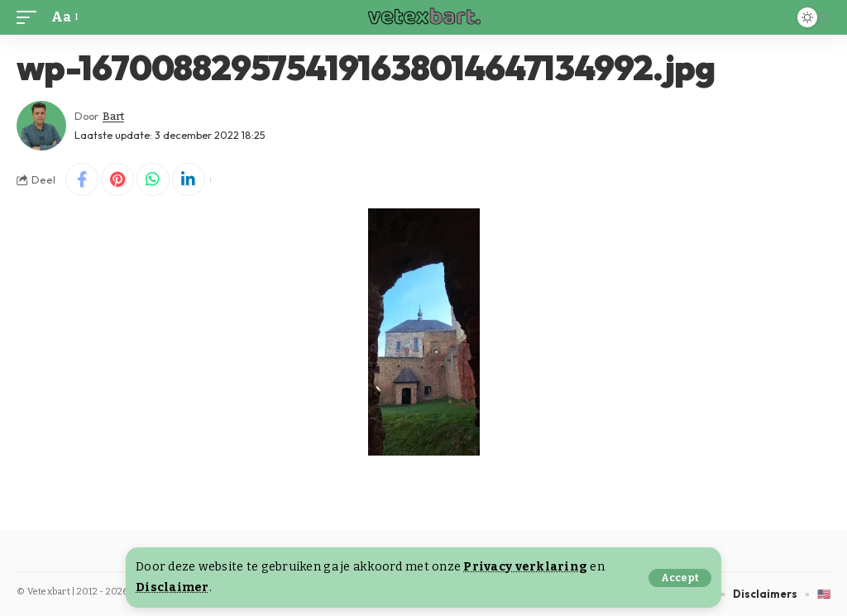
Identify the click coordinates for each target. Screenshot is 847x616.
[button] (680, 578)
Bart (113, 116)
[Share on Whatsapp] (153, 179)
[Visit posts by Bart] (41, 126)
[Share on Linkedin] (189, 179)
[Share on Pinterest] (117, 179)
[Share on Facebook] (82, 179)
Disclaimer (172, 587)
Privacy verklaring (525, 567)
